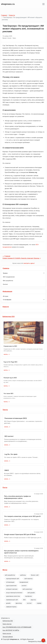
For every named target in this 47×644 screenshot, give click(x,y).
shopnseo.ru (8, 4)
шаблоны (23, 575)
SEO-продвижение (9, 277)
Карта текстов (7, 624)
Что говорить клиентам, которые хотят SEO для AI (22, 516)
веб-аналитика (27, 589)
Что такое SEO (8, 393)
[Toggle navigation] (43, 4)
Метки (5, 570)
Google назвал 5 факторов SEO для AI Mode (20, 534)
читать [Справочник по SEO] (6, 354)
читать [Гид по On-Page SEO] (6, 370)
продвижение (24, 582)
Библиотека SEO (8, 621)
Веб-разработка (8, 281)
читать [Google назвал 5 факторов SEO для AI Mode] (6, 541)
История (6, 296)
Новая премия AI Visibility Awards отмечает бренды (22, 258)
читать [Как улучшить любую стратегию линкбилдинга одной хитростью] (6, 561)
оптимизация (10, 582)
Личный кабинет (8, 637)
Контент (5, 284)
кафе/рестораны (11, 607)
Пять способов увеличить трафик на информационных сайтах (17, 497)
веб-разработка (10, 575)
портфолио (28, 596)
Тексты (5, 410)
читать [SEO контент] (6, 445)
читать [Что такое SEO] (6, 402)
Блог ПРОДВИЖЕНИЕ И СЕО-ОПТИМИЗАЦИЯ (17, 627)
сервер (39, 603)
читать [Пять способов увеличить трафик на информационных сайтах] (6, 507)
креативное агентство (13, 596)
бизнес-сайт (35, 575)
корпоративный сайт (13, 579)
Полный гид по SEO (10, 378)
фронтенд (19, 603)
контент (24, 586)
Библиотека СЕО (9, 317)
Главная (4, 15)
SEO (24, 600)
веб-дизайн (31, 593)
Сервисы (6, 268)
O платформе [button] (24, 300)
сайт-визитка (28, 579)
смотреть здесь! (29, 263)
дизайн (8, 603)
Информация (7, 291)
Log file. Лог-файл (11, 454)
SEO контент (9, 436)
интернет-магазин (12, 589)
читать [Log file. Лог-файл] (6, 461)
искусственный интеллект (14, 593)
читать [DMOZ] (6, 479)
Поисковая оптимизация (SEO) (16, 418)
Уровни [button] (24, 273)
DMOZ (7, 470)
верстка (33, 600)
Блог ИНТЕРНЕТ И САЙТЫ (11, 630)
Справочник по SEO (10, 346)
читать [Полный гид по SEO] (6, 386)
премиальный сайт (12, 600)
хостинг (29, 603)
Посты (5, 487)
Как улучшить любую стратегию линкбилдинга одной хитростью (21, 552)
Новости (12, 15)
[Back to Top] (43, 640)
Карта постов (7, 633)
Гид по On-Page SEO (10, 362)
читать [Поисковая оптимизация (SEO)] (6, 427)
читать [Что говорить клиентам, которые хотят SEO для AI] (6, 525)
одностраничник (11, 586)
